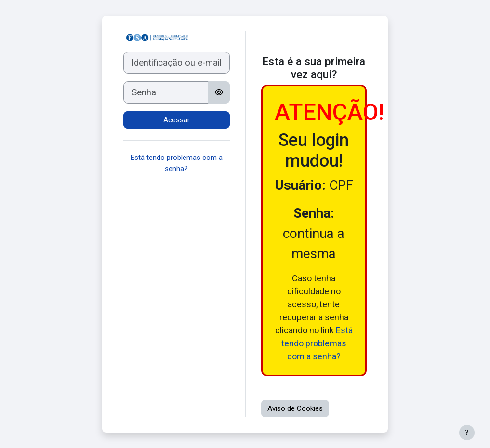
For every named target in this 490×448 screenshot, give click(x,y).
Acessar (177, 120)
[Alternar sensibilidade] (219, 92)
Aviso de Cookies (295, 408)
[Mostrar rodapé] (467, 433)
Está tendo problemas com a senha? (317, 343)
